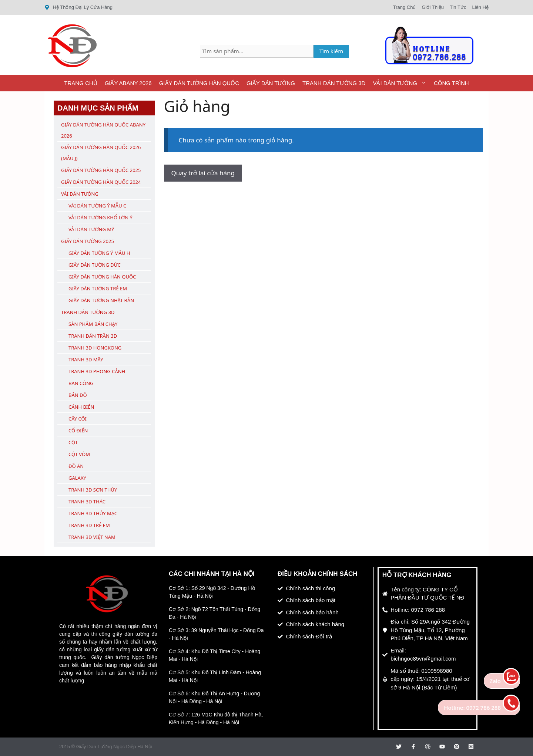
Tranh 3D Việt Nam (92, 537)
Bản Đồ (78, 395)
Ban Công (81, 383)
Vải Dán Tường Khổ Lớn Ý (100, 217)
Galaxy (77, 478)
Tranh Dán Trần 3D (93, 336)
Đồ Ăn (76, 466)
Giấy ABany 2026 (128, 83)
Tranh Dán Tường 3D (334, 83)
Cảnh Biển (81, 407)
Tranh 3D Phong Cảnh (97, 371)
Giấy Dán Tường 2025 (88, 241)
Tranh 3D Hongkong (95, 348)
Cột (73, 442)
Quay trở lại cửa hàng (203, 173)
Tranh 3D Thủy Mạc (93, 513)
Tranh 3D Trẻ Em (89, 525)
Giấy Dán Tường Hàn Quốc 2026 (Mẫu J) (101, 153)
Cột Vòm (79, 454)
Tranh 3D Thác (87, 502)
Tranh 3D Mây (86, 360)
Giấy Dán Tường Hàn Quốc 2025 (101, 170)
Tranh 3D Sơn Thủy (93, 490)
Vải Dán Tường (401, 83)
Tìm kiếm (331, 51)
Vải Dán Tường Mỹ (91, 229)
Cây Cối (78, 419)
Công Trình (451, 83)
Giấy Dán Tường (271, 83)
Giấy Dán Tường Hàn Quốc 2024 (101, 182)
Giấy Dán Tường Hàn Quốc (199, 83)
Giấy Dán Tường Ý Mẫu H (99, 253)
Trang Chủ (81, 83)
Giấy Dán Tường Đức (95, 265)
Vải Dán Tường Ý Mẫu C (97, 206)
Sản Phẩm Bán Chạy (93, 324)
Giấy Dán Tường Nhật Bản (101, 300)
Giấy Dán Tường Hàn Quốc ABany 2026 (103, 130)
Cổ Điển (78, 431)
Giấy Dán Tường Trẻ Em (98, 288)
